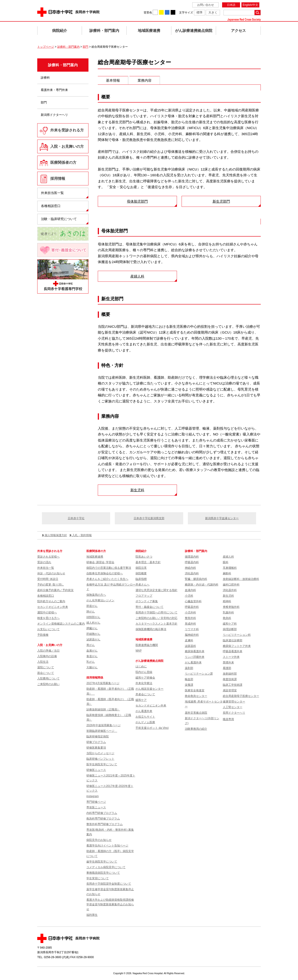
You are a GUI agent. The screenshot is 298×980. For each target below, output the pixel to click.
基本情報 (113, 80)
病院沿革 (141, 568)
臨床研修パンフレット (100, 759)
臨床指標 (141, 579)
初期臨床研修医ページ (102, 731)
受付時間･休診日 (48, 579)
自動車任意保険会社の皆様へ (105, 573)
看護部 (227, 668)
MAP (139, 651)
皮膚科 (189, 640)
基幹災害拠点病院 (196, 713)
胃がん (91, 645)
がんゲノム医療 (145, 722)
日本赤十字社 (76, 518)
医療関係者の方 (63, 162)
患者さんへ (142, 585)
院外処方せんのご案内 (51, 601)
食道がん (92, 656)
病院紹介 (60, 31)
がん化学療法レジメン (100, 600)
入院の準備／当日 (48, 651)
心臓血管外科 (193, 601)
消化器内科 (192, 573)
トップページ (46, 47)
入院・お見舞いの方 (67, 146)
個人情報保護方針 (56, 535)
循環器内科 (192, 557)
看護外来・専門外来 (54, 90)
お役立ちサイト (145, 717)
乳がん (91, 662)
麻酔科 (227, 573)
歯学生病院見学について (102, 862)
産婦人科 (137, 276)
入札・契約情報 (82, 535)
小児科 (189, 596)
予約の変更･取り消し (51, 585)
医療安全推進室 (195, 690)
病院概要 (141, 573)
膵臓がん (92, 628)
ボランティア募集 (147, 601)
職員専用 (228, 719)
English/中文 (250, 5)
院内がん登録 (144, 672)
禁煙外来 (228, 662)
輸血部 (189, 679)
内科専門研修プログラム (102, 813)
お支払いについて (48, 629)
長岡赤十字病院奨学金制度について (109, 884)
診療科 (45, 78)
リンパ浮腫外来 (195, 657)
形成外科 (190, 624)
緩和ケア (141, 700)
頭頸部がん (93, 617)
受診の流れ (44, 562)
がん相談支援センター (149, 689)
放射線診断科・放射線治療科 (241, 579)
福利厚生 (92, 915)
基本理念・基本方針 (148, 562)
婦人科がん (93, 623)
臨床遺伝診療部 (233, 640)
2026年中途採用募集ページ (103, 725)
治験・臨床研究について (59, 219)
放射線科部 (230, 674)
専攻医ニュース (96, 807)
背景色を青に (167, 12)
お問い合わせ (206, 5)
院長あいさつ (144, 557)
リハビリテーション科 (237, 635)
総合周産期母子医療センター (241, 696)
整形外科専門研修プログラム (105, 824)
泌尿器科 (190, 646)
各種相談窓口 (51, 206)
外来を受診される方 (67, 130)
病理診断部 (230, 629)
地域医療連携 (149, 31)
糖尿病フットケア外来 (237, 646)
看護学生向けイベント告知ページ (107, 846)
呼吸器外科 (192, 607)
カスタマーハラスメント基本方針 (156, 624)
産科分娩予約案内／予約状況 (55, 590)
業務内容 (145, 80)
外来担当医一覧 (52, 193)
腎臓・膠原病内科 (196, 579)
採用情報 (58, 179)
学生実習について (98, 878)
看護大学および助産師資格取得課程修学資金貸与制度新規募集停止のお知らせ (110, 905)
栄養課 (189, 685)
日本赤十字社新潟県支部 (149, 518)
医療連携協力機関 (147, 645)
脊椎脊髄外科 (231, 607)
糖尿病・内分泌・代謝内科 (202, 585)
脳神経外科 (192, 635)
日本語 (231, 5)
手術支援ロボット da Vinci (152, 728)
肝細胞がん (93, 634)
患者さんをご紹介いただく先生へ (107, 579)
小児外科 (190, 612)
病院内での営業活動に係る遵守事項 (109, 568)
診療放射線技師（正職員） (103, 709)
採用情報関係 (96, 678)
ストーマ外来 (231, 657)
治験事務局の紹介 (196, 729)
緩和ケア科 (230, 624)
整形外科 (190, 618)
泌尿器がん (93, 639)
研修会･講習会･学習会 (100, 562)
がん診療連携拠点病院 (194, 31)
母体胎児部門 (137, 201)
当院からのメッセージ (100, 753)
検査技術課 (230, 679)
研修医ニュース (96, 770)
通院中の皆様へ (47, 612)
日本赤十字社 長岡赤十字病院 (68, 12)
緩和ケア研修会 (145, 678)
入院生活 (43, 662)
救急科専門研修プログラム (103, 819)
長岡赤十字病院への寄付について (156, 612)
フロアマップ (144, 596)
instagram (93, 796)
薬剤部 (189, 668)
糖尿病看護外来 (195, 651)
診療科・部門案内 (104, 31)
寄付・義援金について (149, 607)
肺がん (91, 612)
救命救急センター (196, 696)
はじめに (141, 666)
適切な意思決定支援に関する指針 (156, 590)
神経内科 (190, 568)
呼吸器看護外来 (233, 651)
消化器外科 (230, 590)
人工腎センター (233, 707)
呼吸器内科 (192, 562)
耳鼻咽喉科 (230, 568)
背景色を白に (155, 12)
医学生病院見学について (102, 764)
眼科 (226, 562)
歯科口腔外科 (231, 585)
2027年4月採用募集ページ (103, 683)
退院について (46, 667)
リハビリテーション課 (199, 674)
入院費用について (48, 679)
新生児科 (137, 490)
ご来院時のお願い (48, 684)
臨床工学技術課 (233, 685)
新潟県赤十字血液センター (222, 518)
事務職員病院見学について (103, 873)
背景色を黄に (161, 12)
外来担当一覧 (46, 568)
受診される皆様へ (48, 557)
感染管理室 (230, 690)
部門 (85, 47)
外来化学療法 (144, 683)
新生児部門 (221, 201)
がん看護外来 (144, 711)
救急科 (227, 618)
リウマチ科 (192, 629)
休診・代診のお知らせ (51, 573)
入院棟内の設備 (47, 656)
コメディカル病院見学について (106, 867)
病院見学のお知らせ (99, 840)
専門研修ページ (96, 802)
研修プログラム (96, 742)
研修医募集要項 (96, 748)
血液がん (92, 651)
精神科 (227, 601)
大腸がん (92, 667)
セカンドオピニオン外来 (53, 607)
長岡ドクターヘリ (234, 713)
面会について (46, 673)
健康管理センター (234, 702)
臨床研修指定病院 (98, 736)
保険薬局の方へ (96, 595)
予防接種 (43, 635)
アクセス (238, 31)
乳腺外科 (228, 612)
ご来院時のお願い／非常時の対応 (156, 618)
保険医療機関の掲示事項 (151, 629)
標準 (200, 12)
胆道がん (92, 606)
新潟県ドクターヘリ (54, 115)
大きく (213, 12)
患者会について (145, 694)
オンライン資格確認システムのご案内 (61, 624)
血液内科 (190, 590)
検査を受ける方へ (48, 618)
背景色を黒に (173, 12)
